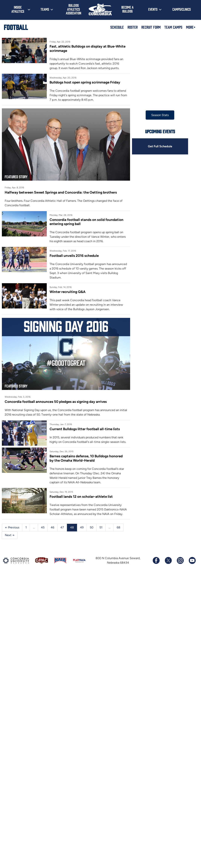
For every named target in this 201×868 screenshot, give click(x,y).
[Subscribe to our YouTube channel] (192, 588)
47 (61, 562)
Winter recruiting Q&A (80, 301)
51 (100, 562)
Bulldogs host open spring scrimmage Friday (97, 80)
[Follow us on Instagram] (180, 588)
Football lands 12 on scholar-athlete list (92, 530)
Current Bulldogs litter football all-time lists (96, 461)
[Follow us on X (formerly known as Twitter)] (168, 588)
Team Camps (173, 27)
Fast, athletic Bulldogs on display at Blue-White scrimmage (108, 46)
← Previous (12, 562)
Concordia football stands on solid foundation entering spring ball (113, 235)
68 (117, 562)
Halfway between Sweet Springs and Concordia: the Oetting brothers (58, 212)
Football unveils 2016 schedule (86, 268)
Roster (133, 27)
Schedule (117, 27)
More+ (191, 27)
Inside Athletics (18, 9)
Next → (129, 562)
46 (52, 562)
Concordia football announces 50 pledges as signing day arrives (53, 434)
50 (90, 562)
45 (42, 562)
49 (81, 562)
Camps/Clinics (182, 9)
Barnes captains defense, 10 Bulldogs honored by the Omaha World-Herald (109, 496)
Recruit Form (151, 27)
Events (153, 9)
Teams (45, 9)
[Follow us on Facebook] (156, 588)
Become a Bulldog (127, 9)
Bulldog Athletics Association (73, 9)
